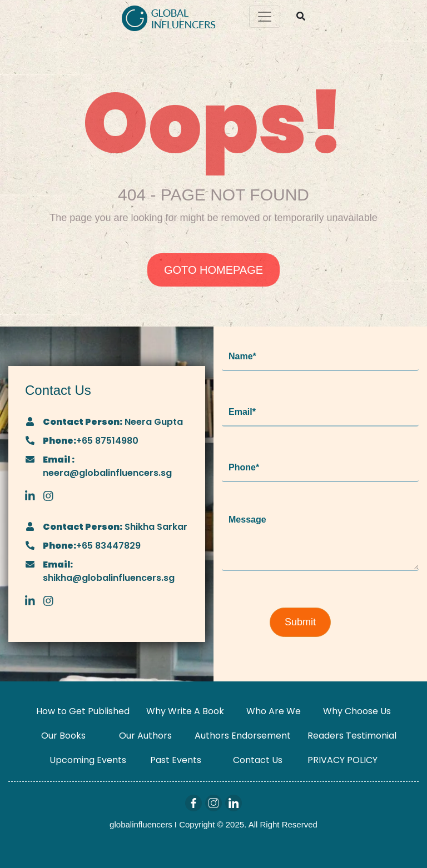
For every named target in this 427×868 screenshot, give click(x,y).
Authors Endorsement (243, 736)
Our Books (63, 736)
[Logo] (169, 17)
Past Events (176, 760)
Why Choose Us (357, 711)
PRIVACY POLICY (342, 760)
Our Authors (145, 736)
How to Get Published (83, 711)
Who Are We (274, 711)
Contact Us (258, 760)
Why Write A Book (185, 711)
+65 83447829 (108, 546)
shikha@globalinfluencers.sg (109, 578)
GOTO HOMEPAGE (213, 270)
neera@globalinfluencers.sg (107, 473)
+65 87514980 (107, 441)
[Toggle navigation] (265, 17)
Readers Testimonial (352, 736)
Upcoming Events (88, 760)
